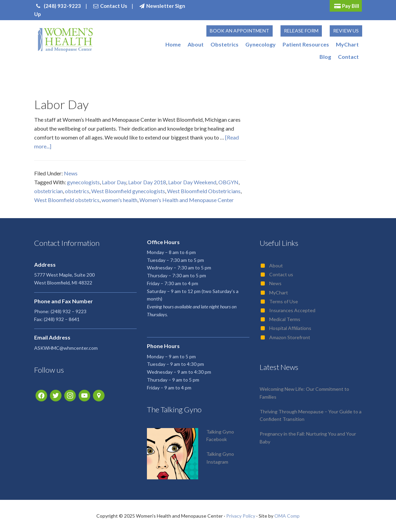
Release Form (301, 31)
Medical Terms (285, 319)
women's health (119, 200)
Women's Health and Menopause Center (187, 200)
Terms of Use (284, 301)
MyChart (279, 292)
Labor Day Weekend (192, 182)
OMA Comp (287, 516)
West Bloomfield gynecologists (128, 191)
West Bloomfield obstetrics (67, 200)
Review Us (346, 31)
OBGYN (228, 182)
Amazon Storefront (290, 337)
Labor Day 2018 (147, 182)
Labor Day (62, 104)
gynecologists (83, 182)
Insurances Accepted (292, 310)
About (276, 265)
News (71, 173)
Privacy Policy (241, 516)
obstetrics (77, 191)
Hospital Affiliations (290, 328)
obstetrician (49, 191)
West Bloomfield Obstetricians (204, 191)
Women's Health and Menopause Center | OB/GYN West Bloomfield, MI (65, 40)
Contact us (281, 274)
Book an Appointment (240, 31)
